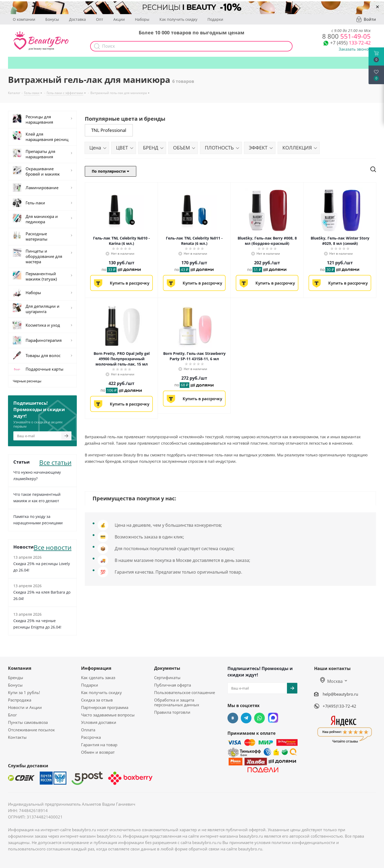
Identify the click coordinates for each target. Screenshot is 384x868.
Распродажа (20, 700)
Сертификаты (167, 678)
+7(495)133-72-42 (339, 706)
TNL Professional (109, 130)
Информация (96, 668)
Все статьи (55, 462)
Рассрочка (91, 737)
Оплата (88, 730)
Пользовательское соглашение (185, 692)
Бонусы (52, 19)
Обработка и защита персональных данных (177, 702)
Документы (167, 668)
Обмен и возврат (98, 752)
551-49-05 (346, 36)
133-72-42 (350, 43)
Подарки (215, 19)
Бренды (16, 678)
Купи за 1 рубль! (24, 692)
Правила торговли (172, 712)
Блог (12, 715)
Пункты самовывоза (28, 722)
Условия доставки (99, 722)
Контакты (17, 737)
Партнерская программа (105, 707)
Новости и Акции (25, 707)
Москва (331, 681)
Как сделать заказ (98, 678)
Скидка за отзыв (97, 700)
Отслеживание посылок (31, 730)
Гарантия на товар (99, 745)
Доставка (77, 19)
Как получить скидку (178, 19)
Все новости (53, 547)
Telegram (246, 718)
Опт (100, 19)
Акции (119, 19)
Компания (20, 668)
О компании (24, 19)
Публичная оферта (173, 685)
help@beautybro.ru (340, 694)
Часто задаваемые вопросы (108, 715)
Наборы (142, 19)
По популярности (111, 171)
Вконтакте (233, 718)
